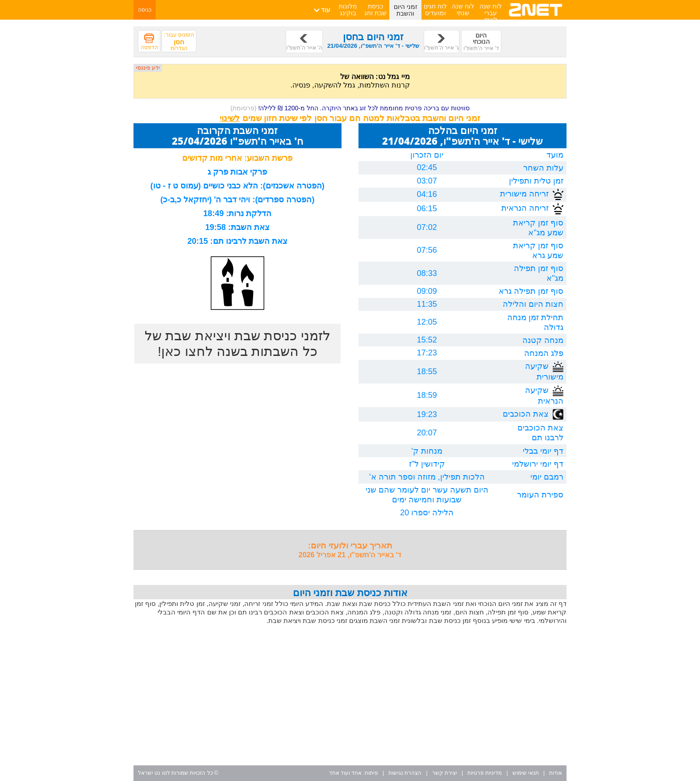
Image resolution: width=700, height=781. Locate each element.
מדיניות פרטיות (485, 773)
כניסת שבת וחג (375, 10)
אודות (556, 773)
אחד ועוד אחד (346, 773)
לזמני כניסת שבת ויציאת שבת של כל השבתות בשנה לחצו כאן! (237, 343)
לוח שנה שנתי (463, 10)
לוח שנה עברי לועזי (491, 13)
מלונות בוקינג (348, 10)
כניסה (145, 10)
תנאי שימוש (526, 773)
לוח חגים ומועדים (435, 10)
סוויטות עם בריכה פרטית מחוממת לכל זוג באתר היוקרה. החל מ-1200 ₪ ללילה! (350, 108)
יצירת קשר (445, 773)
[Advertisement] (350, 696)
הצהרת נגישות (405, 773)
